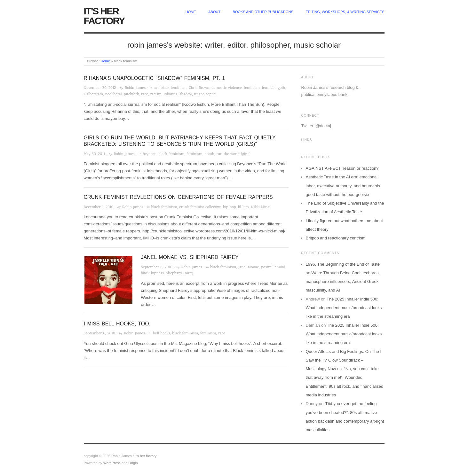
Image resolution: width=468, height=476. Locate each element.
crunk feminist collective (200, 207)
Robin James (135, 88)
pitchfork (131, 94)
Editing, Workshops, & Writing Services (345, 12)
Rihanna (170, 94)
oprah (209, 154)
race (145, 94)
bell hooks (161, 333)
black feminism (174, 88)
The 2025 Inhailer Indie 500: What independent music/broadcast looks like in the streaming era (344, 308)
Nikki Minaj (261, 207)
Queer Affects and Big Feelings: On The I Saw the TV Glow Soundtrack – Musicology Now (344, 360)
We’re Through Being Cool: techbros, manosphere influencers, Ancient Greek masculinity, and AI (343, 282)
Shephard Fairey (179, 273)
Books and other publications (263, 12)
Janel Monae (249, 267)
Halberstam (94, 94)
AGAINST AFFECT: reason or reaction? (342, 168)
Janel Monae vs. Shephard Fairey (190, 257)
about (214, 12)
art (156, 88)
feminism (252, 88)
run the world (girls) (233, 154)
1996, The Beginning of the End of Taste (343, 264)
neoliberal (114, 94)
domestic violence (227, 88)
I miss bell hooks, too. (117, 324)
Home (105, 61)
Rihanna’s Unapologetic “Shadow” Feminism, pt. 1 (155, 78)
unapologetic (205, 94)
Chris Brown (199, 88)
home (191, 12)
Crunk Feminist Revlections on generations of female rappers (178, 197)
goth (281, 88)
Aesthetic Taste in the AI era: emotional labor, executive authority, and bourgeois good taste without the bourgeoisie (343, 186)
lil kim (243, 207)
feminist (269, 88)
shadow (186, 94)
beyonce (149, 154)
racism (156, 94)
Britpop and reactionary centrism (336, 238)
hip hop (229, 207)
